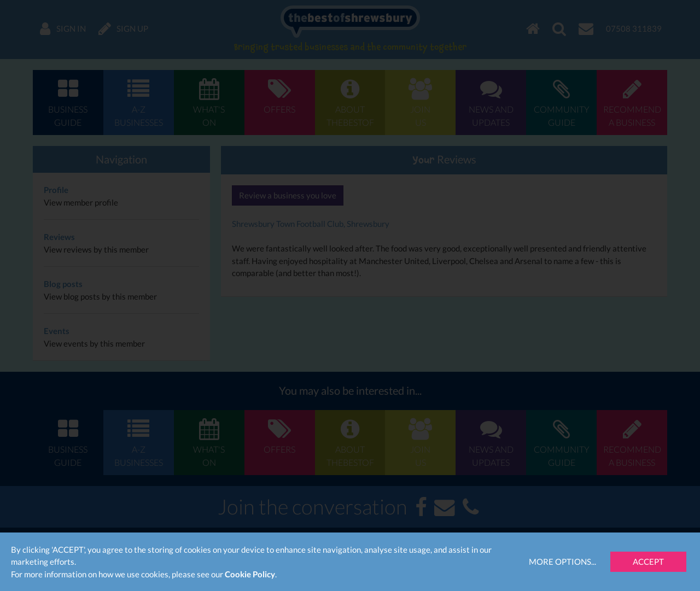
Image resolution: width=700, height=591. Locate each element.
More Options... (562, 561)
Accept (648, 561)
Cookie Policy (250, 574)
